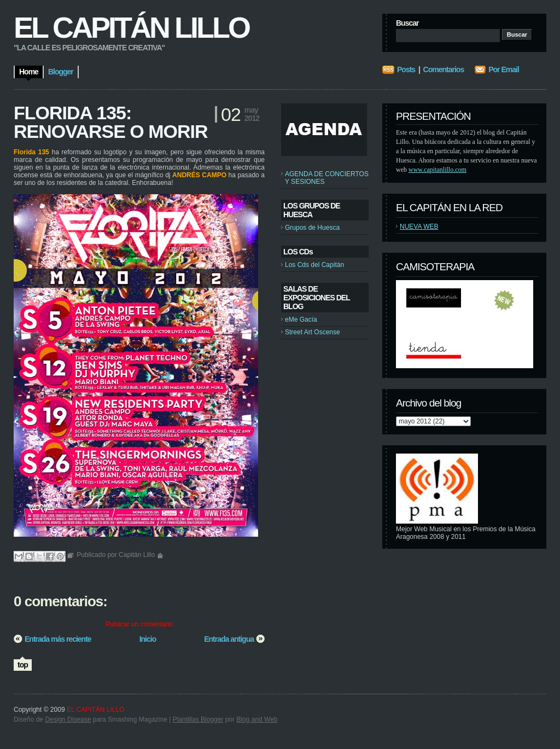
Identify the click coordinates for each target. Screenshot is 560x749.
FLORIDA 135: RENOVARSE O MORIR (111, 122)
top (23, 665)
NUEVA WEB (419, 227)
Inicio (148, 639)
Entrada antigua (229, 639)
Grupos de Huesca (312, 228)
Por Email (504, 69)
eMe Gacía (301, 320)
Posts (406, 69)
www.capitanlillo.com (437, 170)
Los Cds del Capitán (314, 265)
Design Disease (68, 719)
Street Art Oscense (313, 332)
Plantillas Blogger (198, 719)
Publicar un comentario (139, 624)
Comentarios (444, 69)
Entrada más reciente (58, 639)
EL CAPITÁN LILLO (131, 27)
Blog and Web (257, 719)
